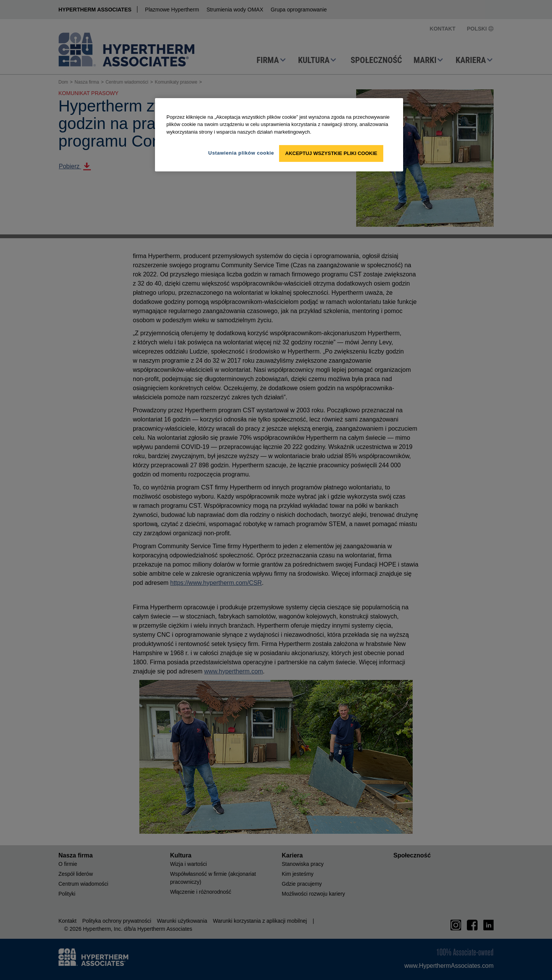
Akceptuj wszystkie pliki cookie (331, 153)
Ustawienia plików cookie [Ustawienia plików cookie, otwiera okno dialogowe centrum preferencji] (241, 153)
